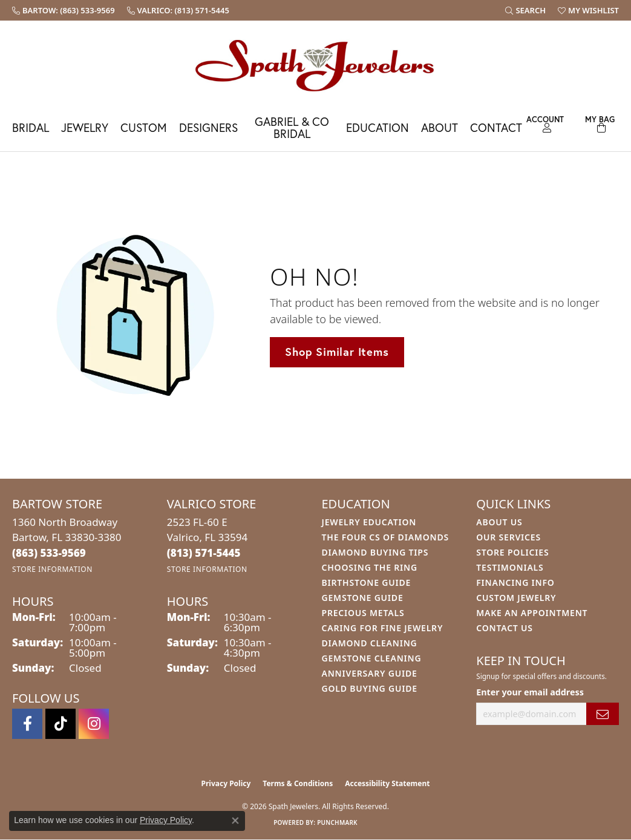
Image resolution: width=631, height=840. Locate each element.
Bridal (31, 127)
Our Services (508, 537)
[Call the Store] (49, 553)
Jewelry (85, 127)
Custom (144, 127)
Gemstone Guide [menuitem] (363, 598)
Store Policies (512, 552)
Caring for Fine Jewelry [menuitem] (383, 628)
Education (378, 127)
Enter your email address (530, 692)
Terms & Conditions (298, 783)
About (440, 127)
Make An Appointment (532, 613)
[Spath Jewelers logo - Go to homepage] (316, 65)
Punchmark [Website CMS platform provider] (337, 822)
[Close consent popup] (235, 821)
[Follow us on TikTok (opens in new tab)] (60, 724)
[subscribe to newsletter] (603, 714)
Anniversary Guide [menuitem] (370, 673)
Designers (208, 127)
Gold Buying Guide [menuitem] (370, 688)
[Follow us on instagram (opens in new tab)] (94, 724)
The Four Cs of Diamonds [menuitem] (385, 537)
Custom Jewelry (516, 598)
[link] (64, 10)
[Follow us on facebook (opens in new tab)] (27, 724)
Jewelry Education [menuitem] (369, 522)
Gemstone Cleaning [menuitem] (372, 658)
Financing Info (515, 582)
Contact (496, 127)
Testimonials (510, 567)
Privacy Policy (226, 783)
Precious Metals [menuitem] (363, 613)
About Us (499, 522)
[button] (525, 10)
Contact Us (505, 628)
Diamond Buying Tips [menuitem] (375, 552)
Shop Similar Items (337, 352)
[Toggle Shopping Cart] (600, 123)
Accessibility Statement (387, 783)
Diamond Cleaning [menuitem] (370, 643)
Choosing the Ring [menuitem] (370, 567)
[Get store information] (52, 569)
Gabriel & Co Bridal (292, 127)
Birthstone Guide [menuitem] (367, 582)
